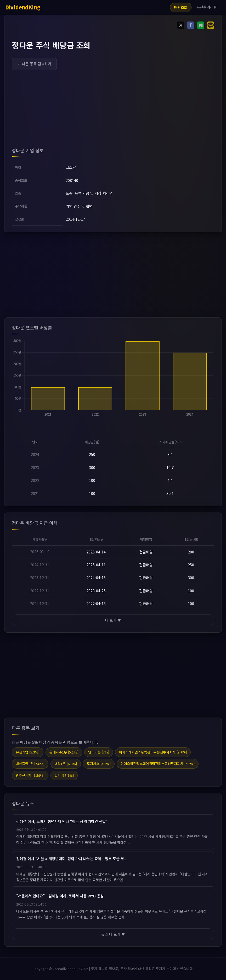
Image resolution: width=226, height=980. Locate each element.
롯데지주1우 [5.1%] (64, 752)
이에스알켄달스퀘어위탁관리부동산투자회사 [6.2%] (158, 764)
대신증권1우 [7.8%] (30, 764)
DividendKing (23, 7)
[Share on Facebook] (191, 26)
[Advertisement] (113, 110)
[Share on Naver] (201, 26)
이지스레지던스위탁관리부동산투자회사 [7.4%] (153, 752)
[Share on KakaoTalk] (211, 26)
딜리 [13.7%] (64, 775)
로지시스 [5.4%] (99, 764)
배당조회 (181, 7)
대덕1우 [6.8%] (66, 764)
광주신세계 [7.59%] (30, 775)
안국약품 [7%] (99, 752)
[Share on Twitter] (181, 26)
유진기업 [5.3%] (28, 752)
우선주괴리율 (207, 7)
